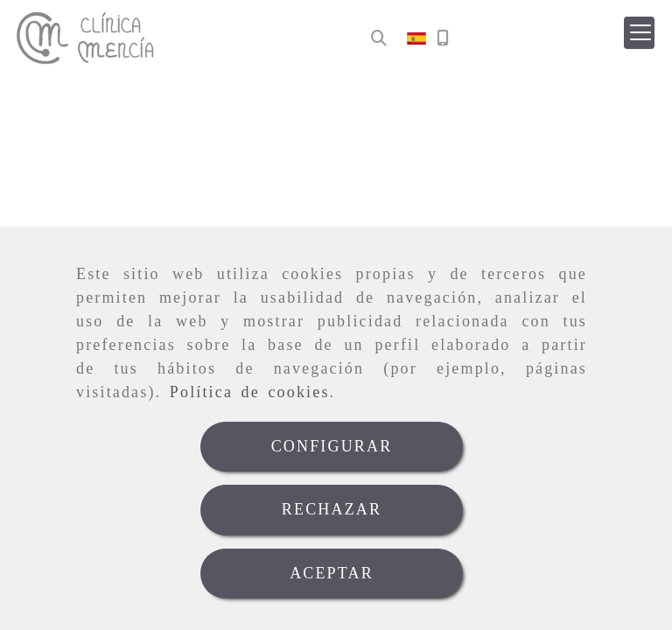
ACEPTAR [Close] (332, 573)
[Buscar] (379, 39)
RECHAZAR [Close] (332, 509)
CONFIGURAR (332, 446)
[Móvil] (443, 39)
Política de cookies (250, 392)
